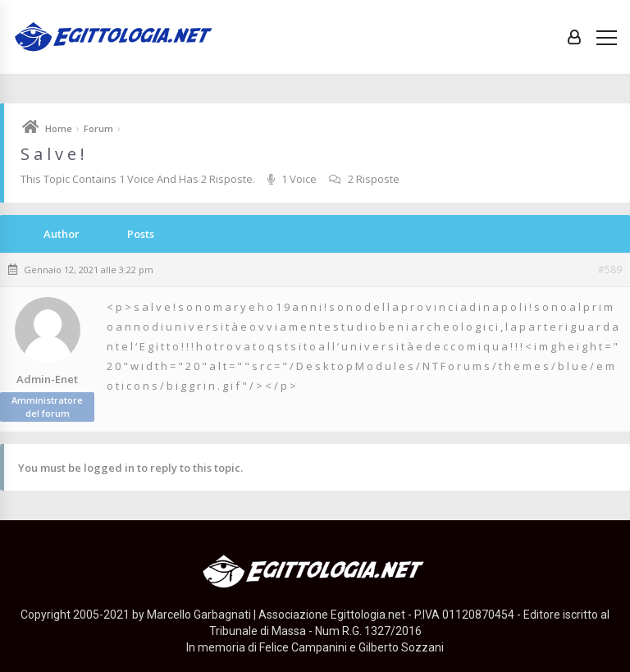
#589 (610, 270)
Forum (98, 128)
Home (59, 128)
